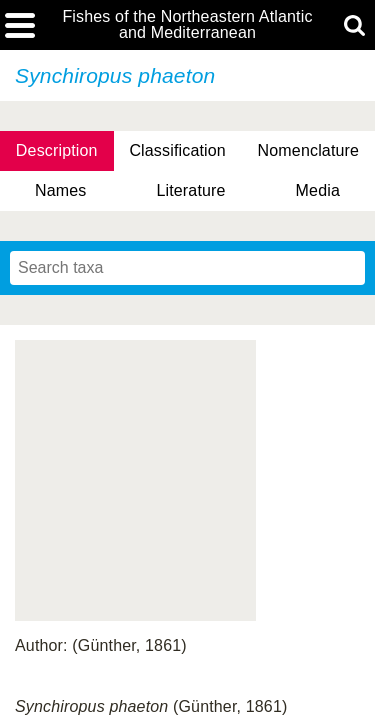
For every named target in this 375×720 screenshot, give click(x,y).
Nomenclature (309, 150)
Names (60, 190)
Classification (177, 150)
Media (318, 190)
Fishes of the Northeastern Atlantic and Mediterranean (187, 25)
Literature (190, 190)
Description (57, 150)
